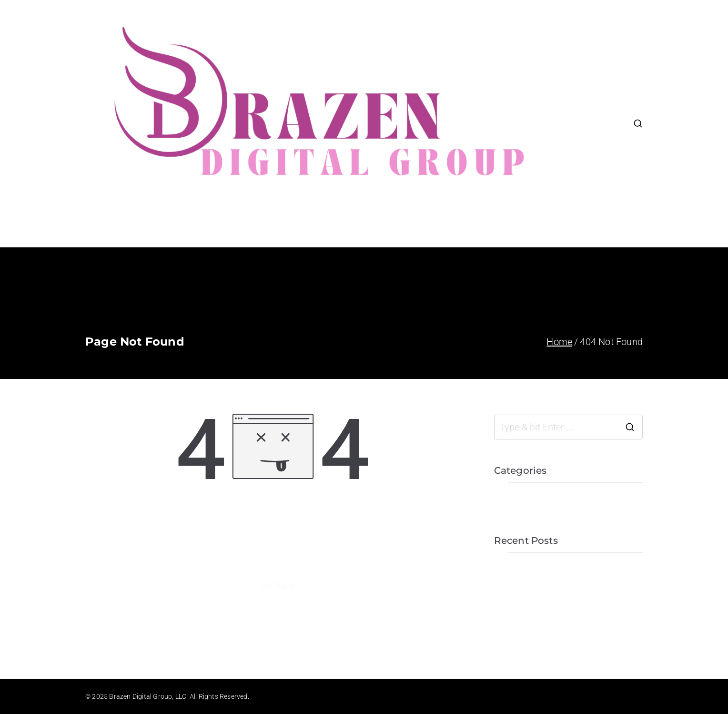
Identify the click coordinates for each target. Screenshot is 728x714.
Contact (593, 181)
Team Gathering (528, 613)
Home (590, 66)
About (589, 95)
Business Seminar (532, 634)
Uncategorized (525, 501)
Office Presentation (535, 592)
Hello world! (519, 571)
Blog (586, 152)
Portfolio (595, 123)
